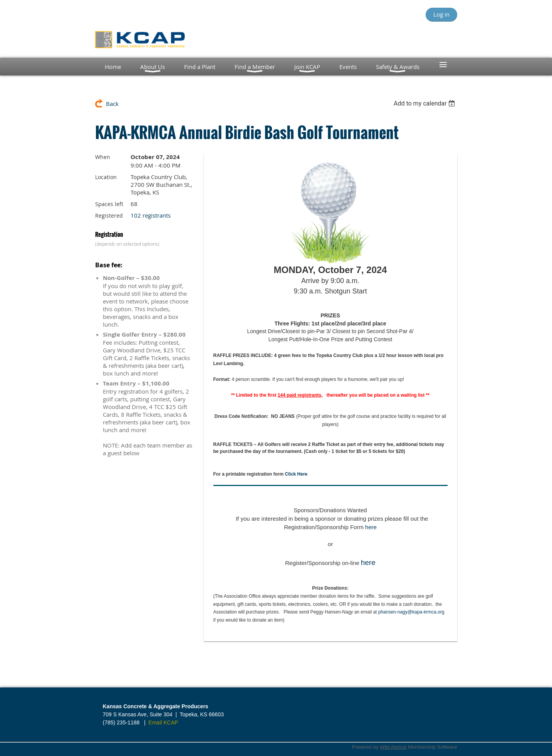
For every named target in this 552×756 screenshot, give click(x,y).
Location (106, 177)
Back (112, 104)
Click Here (296, 474)
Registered (109, 215)
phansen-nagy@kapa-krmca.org (411, 612)
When (103, 157)
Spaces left (109, 204)
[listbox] (425, 103)
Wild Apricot (393, 747)
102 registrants (151, 215)
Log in (441, 14)
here (371, 527)
